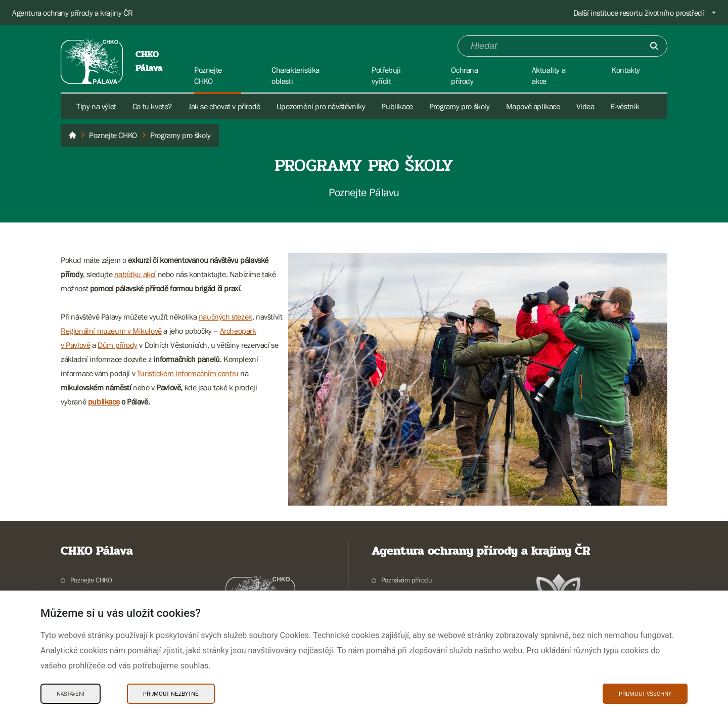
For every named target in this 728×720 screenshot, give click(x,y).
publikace (104, 401)
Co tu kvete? (152, 106)
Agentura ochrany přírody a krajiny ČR (72, 13)
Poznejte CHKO (91, 580)
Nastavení (71, 694)
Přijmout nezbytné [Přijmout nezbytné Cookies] (171, 694)
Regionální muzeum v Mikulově (111, 331)
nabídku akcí (135, 274)
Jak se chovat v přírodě (224, 106)
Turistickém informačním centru (188, 373)
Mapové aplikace (533, 106)
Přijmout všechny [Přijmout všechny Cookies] (645, 694)
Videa (585, 106)
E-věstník (625, 106)
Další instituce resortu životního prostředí (639, 13)
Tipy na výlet (96, 106)
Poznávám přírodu (407, 580)
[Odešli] (654, 46)
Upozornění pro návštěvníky (321, 106)
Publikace (397, 106)
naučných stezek (225, 317)
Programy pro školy (460, 106)
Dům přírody (118, 345)
